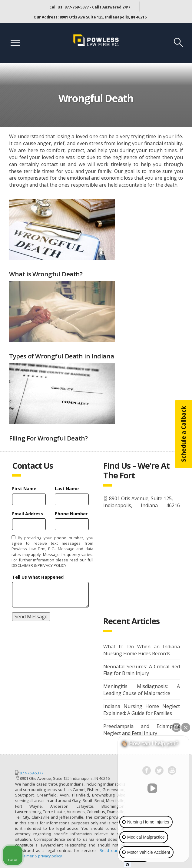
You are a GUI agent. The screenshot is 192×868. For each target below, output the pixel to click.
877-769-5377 (31, 773)
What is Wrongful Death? (46, 274)
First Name (24, 489)
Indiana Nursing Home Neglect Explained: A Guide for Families (142, 710)
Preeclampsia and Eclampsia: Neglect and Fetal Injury (142, 730)
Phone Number (71, 514)
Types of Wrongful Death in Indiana (61, 356)
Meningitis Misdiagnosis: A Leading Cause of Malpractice (142, 690)
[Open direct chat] (176, 727)
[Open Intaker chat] (127, 865)
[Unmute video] (154, 788)
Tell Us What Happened (38, 577)
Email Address (28, 514)
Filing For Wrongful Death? (48, 438)
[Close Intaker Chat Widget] (186, 727)
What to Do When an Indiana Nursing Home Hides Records (142, 650)
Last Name (67, 489)
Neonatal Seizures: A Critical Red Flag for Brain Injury (142, 670)
